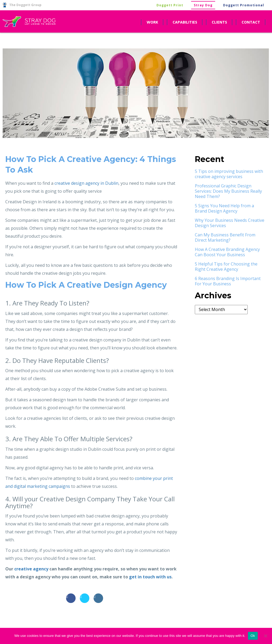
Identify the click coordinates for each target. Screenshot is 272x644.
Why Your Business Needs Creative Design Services (230, 223)
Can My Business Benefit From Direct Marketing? (225, 237)
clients (219, 22)
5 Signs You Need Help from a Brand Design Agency (224, 208)
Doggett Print (170, 5)
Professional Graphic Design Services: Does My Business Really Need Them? (228, 191)
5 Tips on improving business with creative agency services (229, 174)
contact (251, 22)
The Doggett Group (22, 5)
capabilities (185, 22)
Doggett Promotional (244, 5)
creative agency (31, 569)
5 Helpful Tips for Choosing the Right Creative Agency (226, 267)
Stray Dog (203, 5)
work (152, 22)
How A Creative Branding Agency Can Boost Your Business (227, 252)
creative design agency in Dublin (86, 183)
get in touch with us (150, 577)
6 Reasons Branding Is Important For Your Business (228, 281)
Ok (253, 636)
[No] (265, 636)
